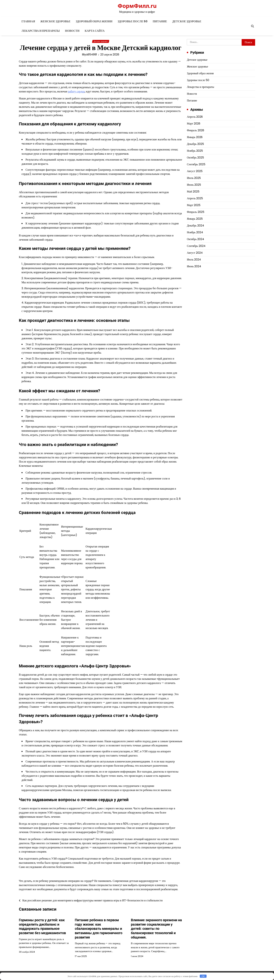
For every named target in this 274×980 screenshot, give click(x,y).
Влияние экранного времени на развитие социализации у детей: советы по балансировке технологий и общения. (156, 928)
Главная (28, 21)
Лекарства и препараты (41, 31)
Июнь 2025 (194, 185)
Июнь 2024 (194, 266)
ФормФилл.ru (137, 6)
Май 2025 (193, 192)
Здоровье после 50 (133, 21)
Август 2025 (195, 171)
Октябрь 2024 (196, 239)
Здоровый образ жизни (94, 21)
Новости (72, 31)
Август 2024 (195, 253)
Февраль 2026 (196, 130)
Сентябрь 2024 (196, 246)
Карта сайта (95, 31)
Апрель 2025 (195, 198)
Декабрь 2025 (195, 144)
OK (203, 976)
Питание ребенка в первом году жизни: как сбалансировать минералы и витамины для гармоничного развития (99, 928)
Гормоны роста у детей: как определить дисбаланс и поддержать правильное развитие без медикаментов (42, 926)
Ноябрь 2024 (195, 232)
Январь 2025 (195, 219)
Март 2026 (194, 124)
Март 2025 (194, 205)
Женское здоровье (55, 21)
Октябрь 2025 (195, 158)
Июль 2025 (194, 178)
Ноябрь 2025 (195, 151)
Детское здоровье (187, 21)
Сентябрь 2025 (196, 164)
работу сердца (76, 91)
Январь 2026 (195, 137)
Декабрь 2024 (195, 226)
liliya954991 (89, 54)
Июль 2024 (194, 260)
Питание (160, 21)
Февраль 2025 (196, 212)
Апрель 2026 (195, 117)
